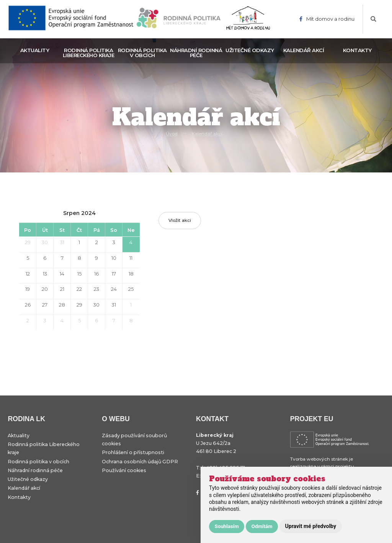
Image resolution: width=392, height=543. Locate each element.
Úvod (172, 134)
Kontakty (357, 50)
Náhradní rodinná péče (196, 53)
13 (45, 274)
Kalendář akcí (304, 50)
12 (28, 274)
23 (96, 289)
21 (62, 289)
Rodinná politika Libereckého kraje (89, 53)
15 (79, 274)
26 (28, 305)
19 (28, 289)
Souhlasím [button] (227, 526)
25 (131, 289)
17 (114, 274)
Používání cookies (124, 470)
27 (45, 305)
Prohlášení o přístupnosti (133, 452)
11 (131, 258)
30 (45, 242)
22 (79, 289)
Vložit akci (180, 220)
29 (28, 242)
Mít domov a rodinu (327, 19)
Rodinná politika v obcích (142, 53)
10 (114, 258)
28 (62, 305)
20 (45, 289)
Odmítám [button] (262, 526)
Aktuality (35, 50)
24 (114, 289)
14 (62, 274)
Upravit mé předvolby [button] (311, 526)
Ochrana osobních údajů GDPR (140, 462)
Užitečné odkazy (250, 50)
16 (96, 274)
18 (131, 274)
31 (62, 242)
